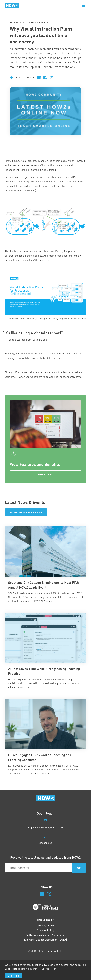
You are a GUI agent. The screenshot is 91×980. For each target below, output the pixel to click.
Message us (45, 843)
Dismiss (13, 976)
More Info (45, 474)
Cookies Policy (45, 930)
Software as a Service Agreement (45, 935)
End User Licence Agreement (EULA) (45, 939)
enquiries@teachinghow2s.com (45, 827)
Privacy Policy (45, 925)
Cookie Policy (49, 969)
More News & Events (26, 512)
